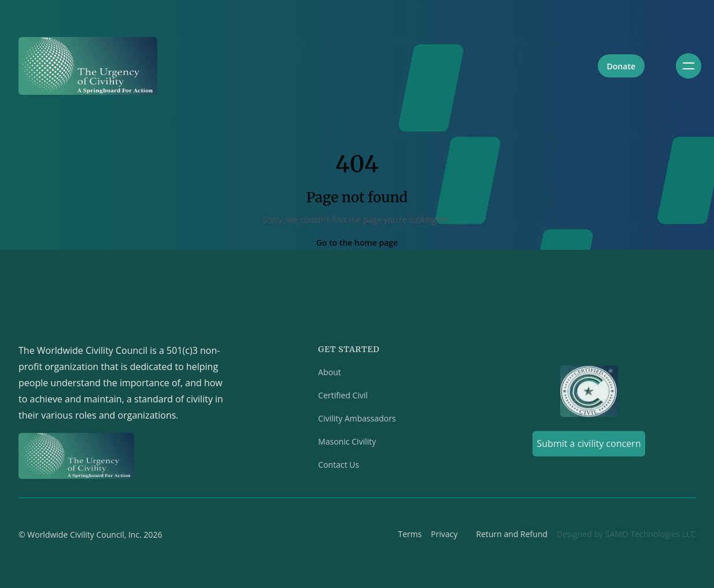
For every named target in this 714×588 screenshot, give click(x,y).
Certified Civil (343, 398)
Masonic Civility (347, 444)
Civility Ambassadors (357, 421)
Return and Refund (512, 537)
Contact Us (338, 467)
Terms (410, 537)
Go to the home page (357, 243)
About (329, 375)
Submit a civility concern (589, 446)
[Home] (88, 66)
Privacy (444, 537)
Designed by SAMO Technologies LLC (626, 537)
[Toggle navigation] (689, 66)
